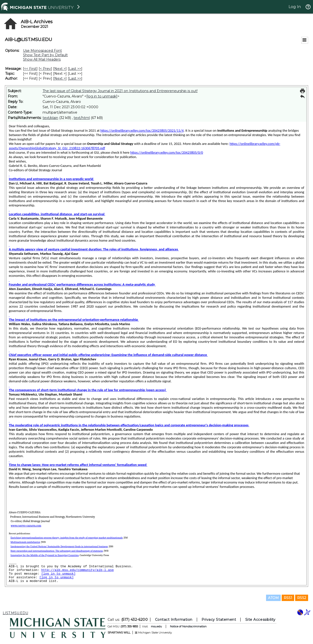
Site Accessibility (260, 620)
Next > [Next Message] (60, 69)
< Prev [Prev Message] (45, 69)
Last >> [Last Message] (75, 69)
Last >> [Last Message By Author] (75, 78)
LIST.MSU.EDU (15, 613)
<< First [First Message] (30, 69)
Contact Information (174, 620)
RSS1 (288, 598)
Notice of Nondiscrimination (188, 626)
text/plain (50, 118)
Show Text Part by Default (45, 55)
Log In (295, 7)
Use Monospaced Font (42, 51)
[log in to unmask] (102, 96)
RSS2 (302, 598)
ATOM (273, 598)
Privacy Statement (219, 620)
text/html (82, 118)
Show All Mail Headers (42, 59)
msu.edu (156, 626)
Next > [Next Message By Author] (60, 78)
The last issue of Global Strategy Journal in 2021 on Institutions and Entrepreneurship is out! (120, 91)
